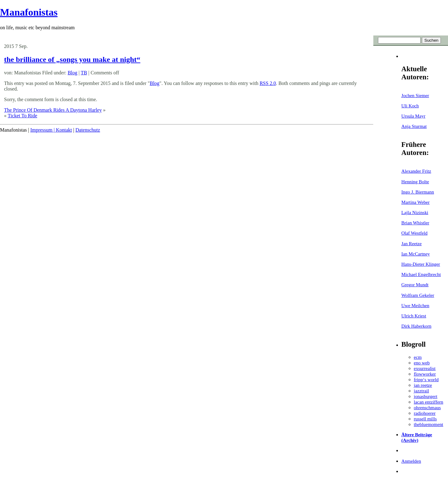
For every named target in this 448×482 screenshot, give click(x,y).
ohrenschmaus (427, 407)
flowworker (425, 374)
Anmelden (411, 461)
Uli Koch (410, 106)
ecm (418, 357)
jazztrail (421, 391)
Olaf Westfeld (414, 233)
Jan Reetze (411, 243)
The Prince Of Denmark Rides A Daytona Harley (53, 110)
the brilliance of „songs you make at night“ (72, 59)
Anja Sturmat (414, 126)
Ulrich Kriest (414, 316)
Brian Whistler (415, 223)
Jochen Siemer (415, 95)
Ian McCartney (416, 254)
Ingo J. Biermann (418, 192)
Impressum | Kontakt (51, 130)
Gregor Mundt (415, 285)
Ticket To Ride (23, 116)
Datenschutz (88, 130)
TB (84, 73)
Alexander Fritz (416, 171)
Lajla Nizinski (415, 212)
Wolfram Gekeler (418, 295)
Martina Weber (415, 202)
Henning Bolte (415, 182)
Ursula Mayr (413, 116)
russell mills (425, 419)
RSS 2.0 (268, 83)
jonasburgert (426, 396)
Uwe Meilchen (415, 305)
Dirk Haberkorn (416, 326)
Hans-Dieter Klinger (421, 264)
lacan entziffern (429, 402)
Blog (72, 73)
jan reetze (423, 385)
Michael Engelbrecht (421, 274)
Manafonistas (29, 12)
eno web (422, 363)
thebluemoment (428, 424)
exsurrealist (425, 368)
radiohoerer (425, 413)
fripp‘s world (426, 379)
